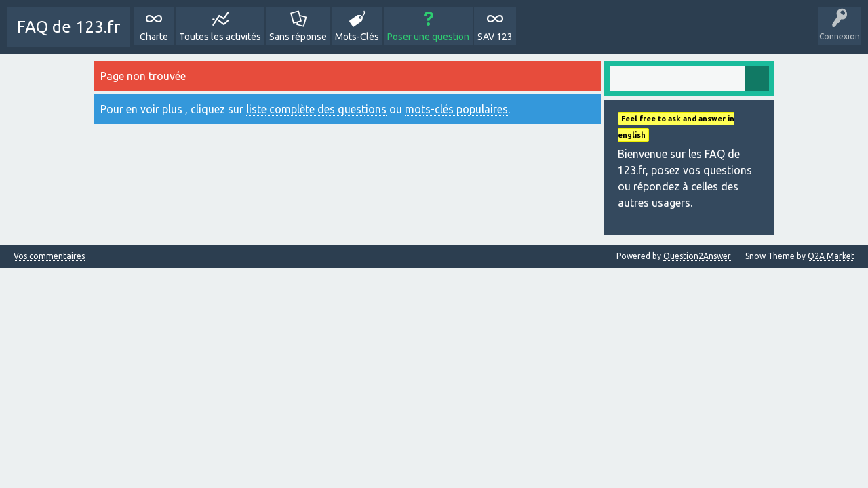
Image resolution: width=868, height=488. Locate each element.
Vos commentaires (49, 256)
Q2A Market (831, 256)
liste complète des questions (316, 109)
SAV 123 (495, 37)
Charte (154, 37)
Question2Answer (697, 256)
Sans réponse (298, 37)
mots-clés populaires (456, 109)
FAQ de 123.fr (68, 27)
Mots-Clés (357, 37)
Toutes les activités (220, 37)
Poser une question (428, 37)
